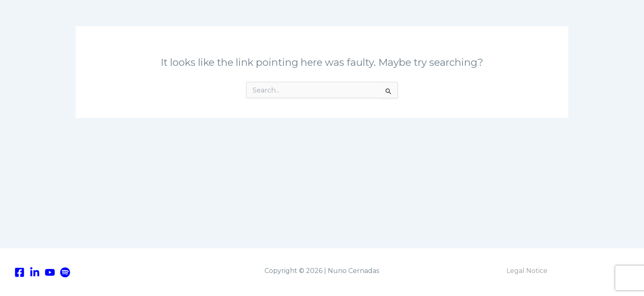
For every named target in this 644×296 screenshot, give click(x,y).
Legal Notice (527, 271)
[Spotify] (65, 272)
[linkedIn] (35, 272)
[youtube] (50, 272)
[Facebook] (20, 272)
